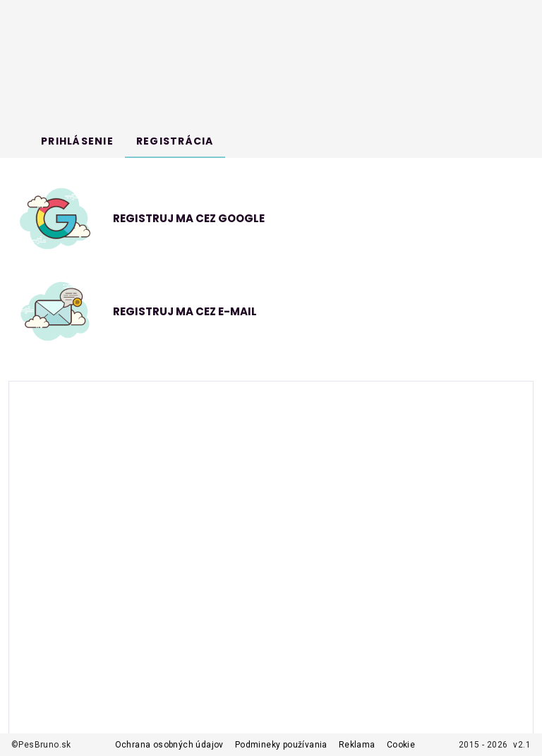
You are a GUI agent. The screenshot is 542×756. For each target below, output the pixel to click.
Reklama (357, 745)
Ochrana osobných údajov (169, 745)
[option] (268, 219)
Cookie (401, 745)
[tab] (77, 141)
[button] (268, 312)
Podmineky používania (281, 745)
